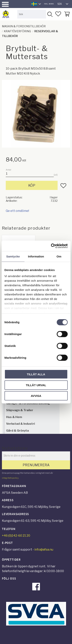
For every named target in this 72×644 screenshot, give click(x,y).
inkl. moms (49, 4)
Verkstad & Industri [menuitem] (21, 424)
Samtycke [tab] (13, 256)
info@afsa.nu (44, 550)
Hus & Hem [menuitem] (14, 417)
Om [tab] (59, 256)
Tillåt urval (36, 385)
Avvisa (36, 396)
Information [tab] (36, 256)
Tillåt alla (36, 374)
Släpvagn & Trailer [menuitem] (20, 410)
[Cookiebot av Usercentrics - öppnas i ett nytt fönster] (51, 246)
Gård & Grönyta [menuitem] (17, 431)
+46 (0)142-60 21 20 (16, 536)
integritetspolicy (10, 478)
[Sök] (50, 14)
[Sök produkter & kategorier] (32, 14)
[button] (5, 4)
